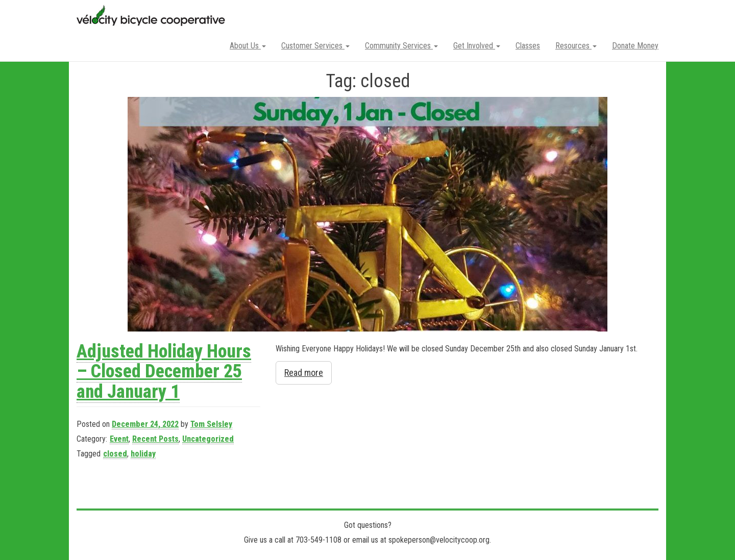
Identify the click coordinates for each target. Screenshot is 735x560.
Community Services (401, 46)
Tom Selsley (211, 424)
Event (119, 439)
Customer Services (315, 46)
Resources (576, 46)
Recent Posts (155, 439)
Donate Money (635, 46)
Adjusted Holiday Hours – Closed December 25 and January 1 (164, 372)
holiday (143, 454)
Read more (304, 373)
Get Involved (477, 46)
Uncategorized (208, 439)
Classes (528, 46)
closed (115, 454)
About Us (248, 46)
